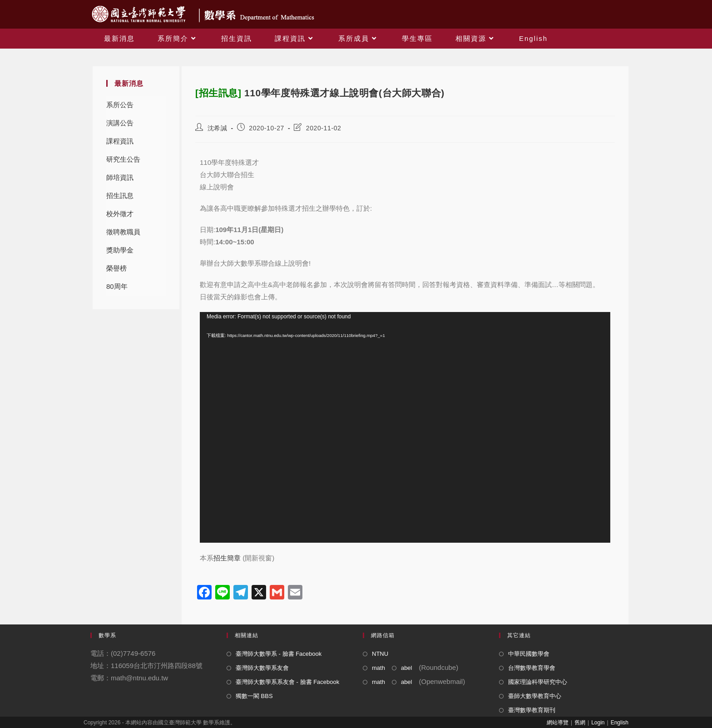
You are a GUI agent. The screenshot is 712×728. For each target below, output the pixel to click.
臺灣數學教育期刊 (532, 710)
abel (407, 668)
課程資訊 (120, 141)
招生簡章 (227, 558)
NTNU (380, 654)
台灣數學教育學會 (532, 668)
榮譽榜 (116, 268)
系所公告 (120, 105)
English (620, 723)
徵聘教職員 (123, 232)
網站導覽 (558, 723)
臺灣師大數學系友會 (262, 668)
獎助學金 (120, 250)
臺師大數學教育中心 (535, 696)
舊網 (580, 723)
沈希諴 (218, 128)
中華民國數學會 (529, 654)
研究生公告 (123, 159)
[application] (405, 428)
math (378, 668)
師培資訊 (120, 177)
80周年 (117, 286)
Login (598, 723)
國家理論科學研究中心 (538, 682)
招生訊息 (120, 196)
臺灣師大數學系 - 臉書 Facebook (279, 654)
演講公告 (120, 123)
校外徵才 (120, 214)
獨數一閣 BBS (254, 696)
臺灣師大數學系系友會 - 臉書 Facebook (287, 682)
